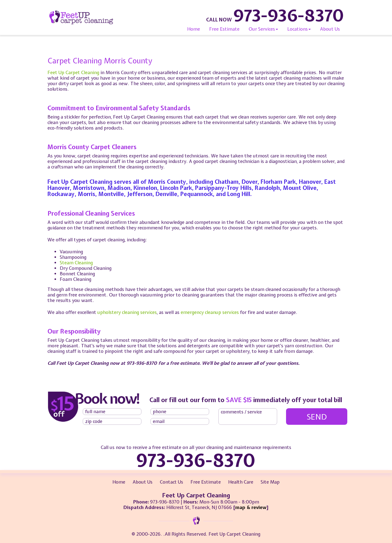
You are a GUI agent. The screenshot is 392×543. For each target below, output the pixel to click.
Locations (299, 29)
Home (194, 29)
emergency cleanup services (210, 312)
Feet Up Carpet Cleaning (73, 73)
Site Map (270, 482)
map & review (251, 507)
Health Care (241, 482)
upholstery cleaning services (127, 312)
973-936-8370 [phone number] (289, 15)
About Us (330, 29)
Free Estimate (224, 29)
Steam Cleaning (76, 263)
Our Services (263, 29)
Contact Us (171, 482)
